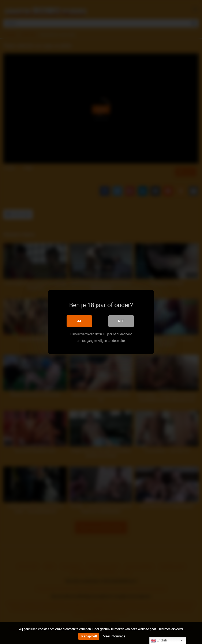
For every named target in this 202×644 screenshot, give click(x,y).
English (159, 641)
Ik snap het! (89, 636)
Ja (79, 321)
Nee (121, 321)
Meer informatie (114, 636)
